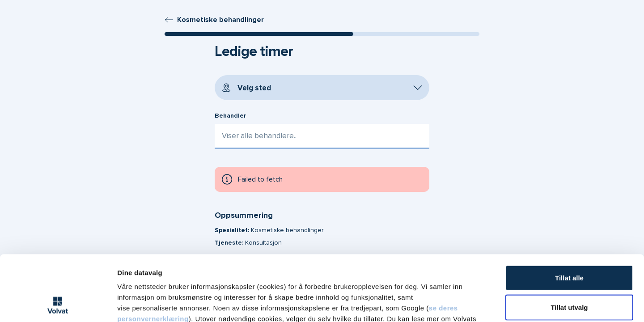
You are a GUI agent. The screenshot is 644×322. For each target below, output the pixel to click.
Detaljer (475, 304)
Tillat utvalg (569, 246)
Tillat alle (569, 216)
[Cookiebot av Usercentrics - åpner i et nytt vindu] (58, 305)
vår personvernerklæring (215, 268)
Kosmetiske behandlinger (214, 20)
